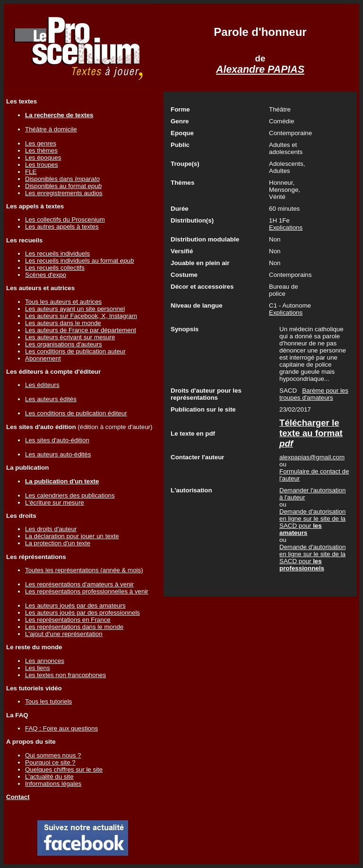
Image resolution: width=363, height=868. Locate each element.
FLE (31, 172)
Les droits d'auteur (51, 529)
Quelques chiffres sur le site (64, 769)
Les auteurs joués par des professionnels (82, 613)
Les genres (41, 143)
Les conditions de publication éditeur (76, 413)
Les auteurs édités (51, 399)
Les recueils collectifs (55, 268)
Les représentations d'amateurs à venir (79, 584)
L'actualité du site (49, 777)
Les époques (43, 158)
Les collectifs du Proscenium (65, 219)
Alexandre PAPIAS (260, 69)
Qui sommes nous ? (53, 755)
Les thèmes (41, 150)
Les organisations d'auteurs (64, 344)
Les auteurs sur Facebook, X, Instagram (81, 316)
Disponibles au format (63, 186)
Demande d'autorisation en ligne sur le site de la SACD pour (312, 522)
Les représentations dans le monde (74, 627)
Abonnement (43, 358)
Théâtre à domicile (51, 129)
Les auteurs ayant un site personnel (75, 309)
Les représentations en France (68, 620)
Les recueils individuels (57, 254)
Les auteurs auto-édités (58, 454)
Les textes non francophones (65, 675)
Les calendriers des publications (70, 495)
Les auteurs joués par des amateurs (75, 606)
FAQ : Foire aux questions (61, 728)
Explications (286, 228)
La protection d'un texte (58, 543)
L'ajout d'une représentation (64, 634)
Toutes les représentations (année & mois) (84, 570)
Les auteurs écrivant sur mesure (70, 337)
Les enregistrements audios (64, 193)
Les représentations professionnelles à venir (87, 591)
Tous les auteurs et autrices (63, 302)
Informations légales (53, 784)
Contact (18, 797)
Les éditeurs (42, 385)
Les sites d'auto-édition (57, 440)
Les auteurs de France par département (81, 330)
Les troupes (42, 165)
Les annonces (45, 661)
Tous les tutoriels (48, 701)
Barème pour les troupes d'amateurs (314, 394)
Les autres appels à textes (62, 227)
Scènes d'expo (46, 275)
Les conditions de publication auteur (75, 351)
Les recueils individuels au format (79, 261)
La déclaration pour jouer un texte (72, 536)
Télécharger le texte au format (311, 433)
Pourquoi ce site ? (50, 762)
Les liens (38, 668)
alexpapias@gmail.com (312, 457)
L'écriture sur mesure (55, 503)
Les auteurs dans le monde (63, 323)
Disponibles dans (62, 179)
